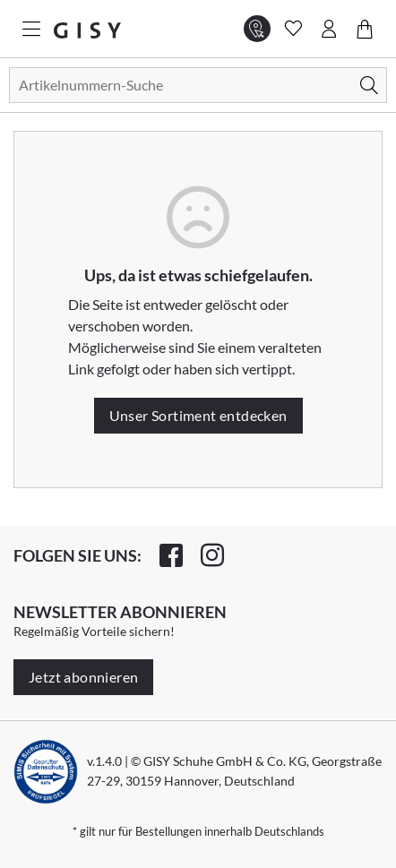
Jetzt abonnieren (83, 677)
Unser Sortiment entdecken (198, 415)
